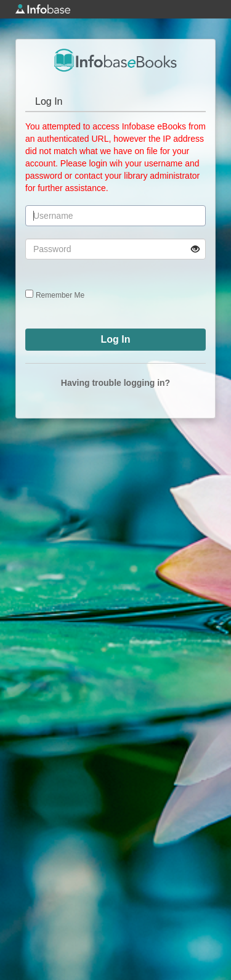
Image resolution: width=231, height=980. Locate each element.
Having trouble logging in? (115, 383)
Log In (49, 101)
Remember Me (60, 295)
